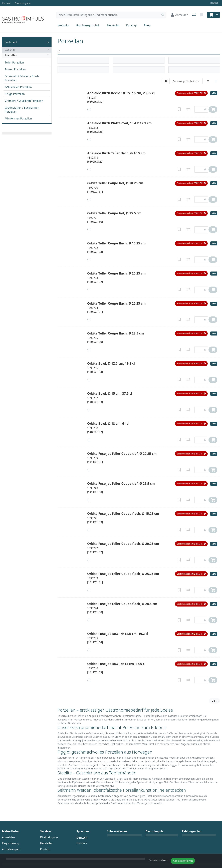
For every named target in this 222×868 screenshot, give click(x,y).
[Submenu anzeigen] (48, 42)
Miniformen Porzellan (18, 118)
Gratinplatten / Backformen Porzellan (22, 110)
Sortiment (11, 42)
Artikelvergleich (12, 849)
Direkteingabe (49, 837)
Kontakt (45, 849)
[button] (191, 93)
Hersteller (113, 25)
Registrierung (11, 843)
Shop (147, 25)
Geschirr (10, 50)
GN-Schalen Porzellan (18, 87)
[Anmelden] (179, 15)
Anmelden (8, 837)
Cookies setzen (158, 860)
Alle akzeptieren (183, 861)
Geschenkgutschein (88, 25)
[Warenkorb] (211, 15)
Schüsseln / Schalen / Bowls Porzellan (22, 78)
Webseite (64, 25)
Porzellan (27, 55)
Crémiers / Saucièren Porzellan (24, 101)
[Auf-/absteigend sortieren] (166, 81)
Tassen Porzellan (15, 69)
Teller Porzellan (14, 62)
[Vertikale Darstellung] (208, 81)
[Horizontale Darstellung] (216, 81)
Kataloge (132, 25)
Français (82, 843)
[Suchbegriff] (108, 15)
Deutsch (214, 3)
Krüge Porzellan (15, 94)
